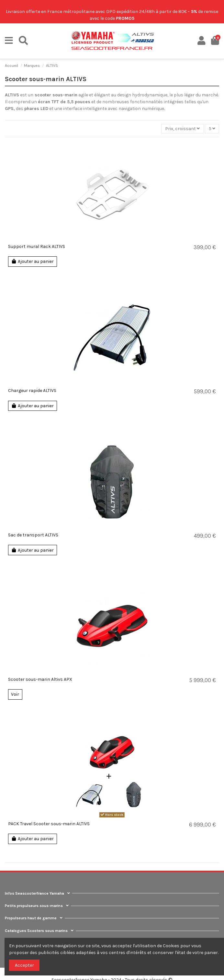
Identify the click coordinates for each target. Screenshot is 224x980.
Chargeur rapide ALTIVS (32, 391)
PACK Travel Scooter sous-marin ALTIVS (49, 824)
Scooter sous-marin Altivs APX (40, 679)
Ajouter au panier (32, 261)
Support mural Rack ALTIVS (37, 246)
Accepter (24, 965)
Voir (15, 694)
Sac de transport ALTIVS (33, 535)
